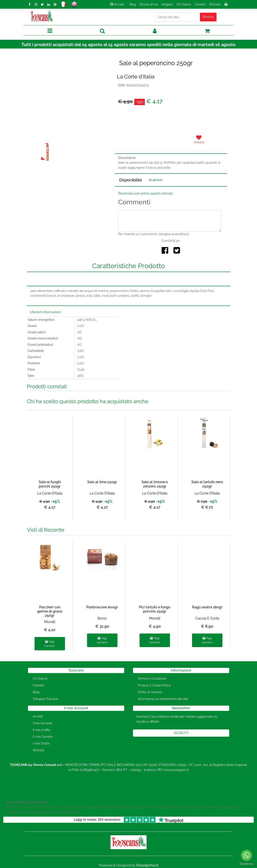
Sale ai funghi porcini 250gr (50, 484)
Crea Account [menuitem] (43, 723)
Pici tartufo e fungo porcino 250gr (155, 609)
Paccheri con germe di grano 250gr (50, 611)
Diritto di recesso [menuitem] (150, 692)
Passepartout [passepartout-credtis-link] (147, 865)
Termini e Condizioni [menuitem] (152, 679)
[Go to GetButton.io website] (247, 864)
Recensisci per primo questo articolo (146, 193)
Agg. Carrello (50, 644)
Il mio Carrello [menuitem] (43, 737)
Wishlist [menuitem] (215, 4)
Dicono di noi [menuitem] (149, 4)
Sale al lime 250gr (102, 482)
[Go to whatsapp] (247, 855)
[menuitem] (226, 5)
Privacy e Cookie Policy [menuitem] (154, 685)
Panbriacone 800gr (102, 607)
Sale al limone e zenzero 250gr (155, 484)
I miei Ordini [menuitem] (41, 743)
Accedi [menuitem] (38, 716)
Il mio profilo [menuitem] (42, 730)
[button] (208, 17)
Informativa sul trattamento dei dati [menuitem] (163, 699)
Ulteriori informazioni (45, 312)
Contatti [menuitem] (200, 4)
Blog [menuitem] (133, 4)
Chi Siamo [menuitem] (184, 4)
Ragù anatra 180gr (207, 607)
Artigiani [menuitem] (167, 4)
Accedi (117, 4)
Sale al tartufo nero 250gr (207, 484)
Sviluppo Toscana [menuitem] (45, 699)
